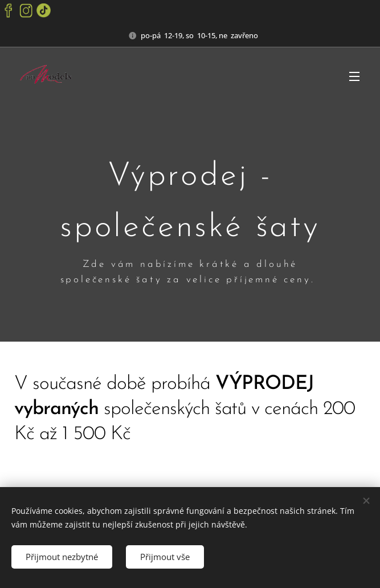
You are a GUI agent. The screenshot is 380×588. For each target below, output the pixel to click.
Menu (354, 76)
